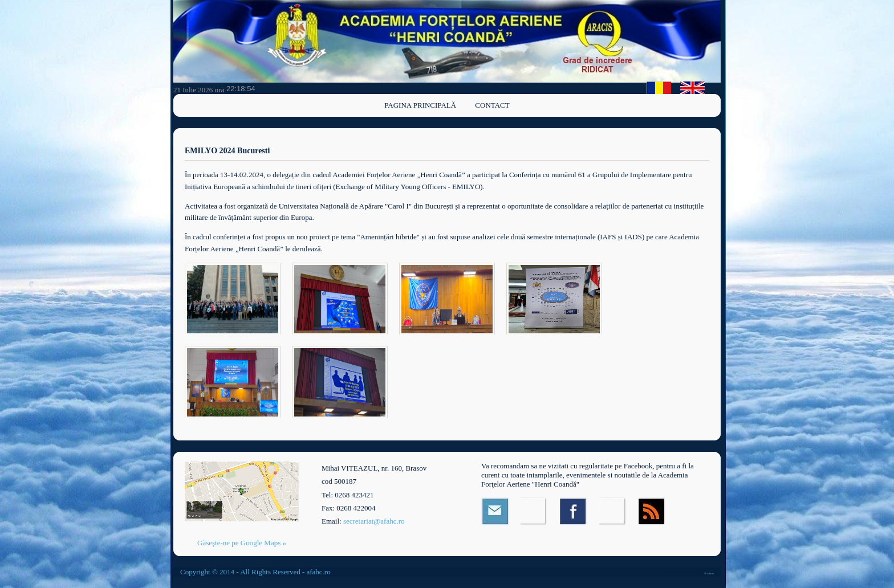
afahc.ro (318, 572)
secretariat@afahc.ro (374, 521)
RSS (653, 511)
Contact (492, 105)
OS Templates (709, 574)
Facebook (574, 511)
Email (495, 511)
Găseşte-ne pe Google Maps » (242, 543)
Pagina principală (420, 105)
